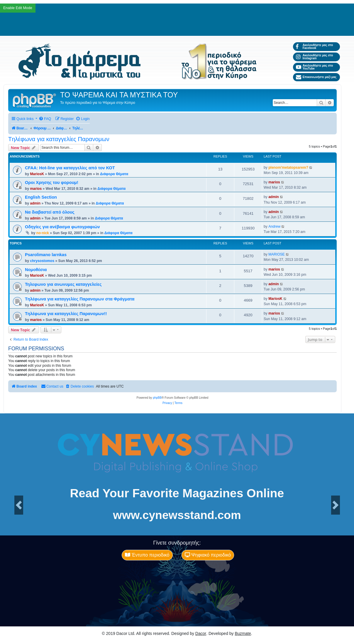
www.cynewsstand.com (177, 515)
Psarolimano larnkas (46, 255)
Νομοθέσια (36, 270)
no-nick (43, 233)
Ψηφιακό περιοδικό (208, 555)
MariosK (37, 174)
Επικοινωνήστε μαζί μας (316, 77)
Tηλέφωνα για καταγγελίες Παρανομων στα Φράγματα (80, 299)
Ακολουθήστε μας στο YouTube (315, 67)
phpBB (157, 398)
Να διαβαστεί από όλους (50, 212)
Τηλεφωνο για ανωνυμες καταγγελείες (63, 284)
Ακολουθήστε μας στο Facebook (315, 47)
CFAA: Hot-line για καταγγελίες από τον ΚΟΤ (70, 168)
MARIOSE (277, 254)
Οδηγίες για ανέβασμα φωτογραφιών (62, 227)
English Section (41, 197)
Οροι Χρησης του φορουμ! (52, 182)
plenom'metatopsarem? (288, 168)
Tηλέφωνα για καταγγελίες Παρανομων (59, 139)
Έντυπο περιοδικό (147, 555)
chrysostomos (42, 261)
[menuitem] (45, 119)
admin (35, 203)
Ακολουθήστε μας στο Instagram (315, 57)
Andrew (274, 227)
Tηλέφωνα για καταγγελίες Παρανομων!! (66, 314)
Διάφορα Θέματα (114, 174)
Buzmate (243, 633)
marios (36, 189)
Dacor (201, 633)
